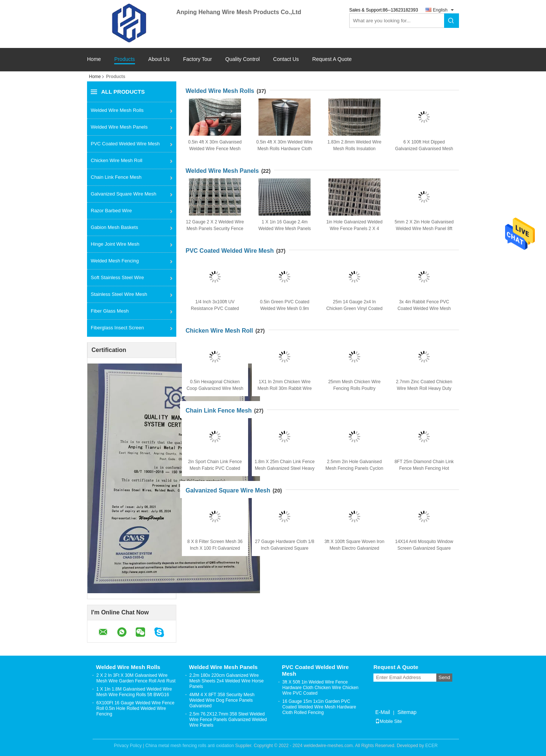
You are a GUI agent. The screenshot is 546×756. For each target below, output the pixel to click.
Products (124, 59)
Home (94, 59)
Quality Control (243, 59)
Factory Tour (197, 59)
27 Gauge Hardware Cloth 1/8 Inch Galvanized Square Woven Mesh (285, 548)
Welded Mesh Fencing (115, 261)
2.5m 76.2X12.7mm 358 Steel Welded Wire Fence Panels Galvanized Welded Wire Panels (228, 720)
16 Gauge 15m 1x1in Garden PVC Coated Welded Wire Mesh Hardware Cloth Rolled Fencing (319, 707)
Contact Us (286, 59)
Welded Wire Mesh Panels (119, 127)
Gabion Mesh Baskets (114, 227)
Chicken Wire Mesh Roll (117, 160)
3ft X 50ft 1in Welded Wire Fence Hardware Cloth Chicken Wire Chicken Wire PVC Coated (320, 688)
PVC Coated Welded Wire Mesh (125, 144)
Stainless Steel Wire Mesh (119, 294)
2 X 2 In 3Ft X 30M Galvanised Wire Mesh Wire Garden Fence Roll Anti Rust (136, 678)
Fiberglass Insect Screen (117, 328)
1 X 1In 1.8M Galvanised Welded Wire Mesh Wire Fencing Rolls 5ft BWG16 (134, 692)
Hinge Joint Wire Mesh (115, 244)
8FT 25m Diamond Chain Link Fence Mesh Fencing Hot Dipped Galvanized (424, 468)
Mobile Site (388, 721)
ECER (431, 746)
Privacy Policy (128, 746)
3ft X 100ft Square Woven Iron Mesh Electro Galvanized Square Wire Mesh (354, 548)
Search (452, 21)
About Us (159, 59)
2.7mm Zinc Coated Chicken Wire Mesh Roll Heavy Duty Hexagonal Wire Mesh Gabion (424, 388)
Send (444, 677)
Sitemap (407, 712)
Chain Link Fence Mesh (116, 177)
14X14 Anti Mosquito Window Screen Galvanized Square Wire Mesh (424, 548)
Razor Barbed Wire (111, 211)
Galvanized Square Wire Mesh (123, 194)
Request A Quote (332, 59)
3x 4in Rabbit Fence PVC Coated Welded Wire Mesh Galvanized (424, 308)
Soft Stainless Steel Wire (117, 277)
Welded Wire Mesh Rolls (117, 110)
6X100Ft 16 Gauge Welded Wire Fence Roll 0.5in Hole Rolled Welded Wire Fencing (135, 708)
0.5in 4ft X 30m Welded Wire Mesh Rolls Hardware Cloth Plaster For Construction (285, 149)
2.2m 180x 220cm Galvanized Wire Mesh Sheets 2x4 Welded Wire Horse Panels (227, 681)
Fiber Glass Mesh (110, 311)
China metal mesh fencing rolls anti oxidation (190, 746)
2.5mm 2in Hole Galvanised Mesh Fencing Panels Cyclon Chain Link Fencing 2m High (354, 468)
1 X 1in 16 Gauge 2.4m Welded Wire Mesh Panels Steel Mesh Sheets (285, 229)
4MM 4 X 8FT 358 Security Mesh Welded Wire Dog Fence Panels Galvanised (222, 700)
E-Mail (383, 712)
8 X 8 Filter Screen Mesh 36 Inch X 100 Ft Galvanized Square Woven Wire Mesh (215, 548)
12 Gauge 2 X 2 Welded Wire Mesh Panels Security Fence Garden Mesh (215, 229)
